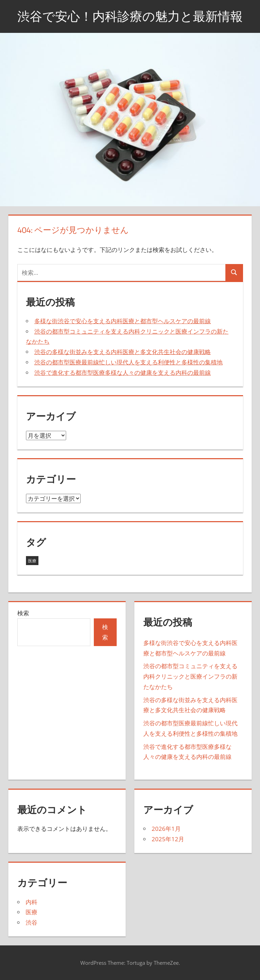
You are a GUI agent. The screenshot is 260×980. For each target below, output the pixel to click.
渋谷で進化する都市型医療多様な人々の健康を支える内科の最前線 (123, 373)
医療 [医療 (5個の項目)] (32, 561)
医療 (32, 912)
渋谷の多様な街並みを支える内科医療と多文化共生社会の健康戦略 (123, 352)
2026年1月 (166, 829)
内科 (32, 902)
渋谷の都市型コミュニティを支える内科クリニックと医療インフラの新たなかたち (190, 676)
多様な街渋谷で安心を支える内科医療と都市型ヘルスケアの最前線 (123, 321)
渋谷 (32, 922)
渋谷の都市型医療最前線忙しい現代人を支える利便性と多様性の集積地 (128, 362)
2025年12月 (168, 839)
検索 (23, 613)
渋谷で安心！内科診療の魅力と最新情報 (130, 16)
